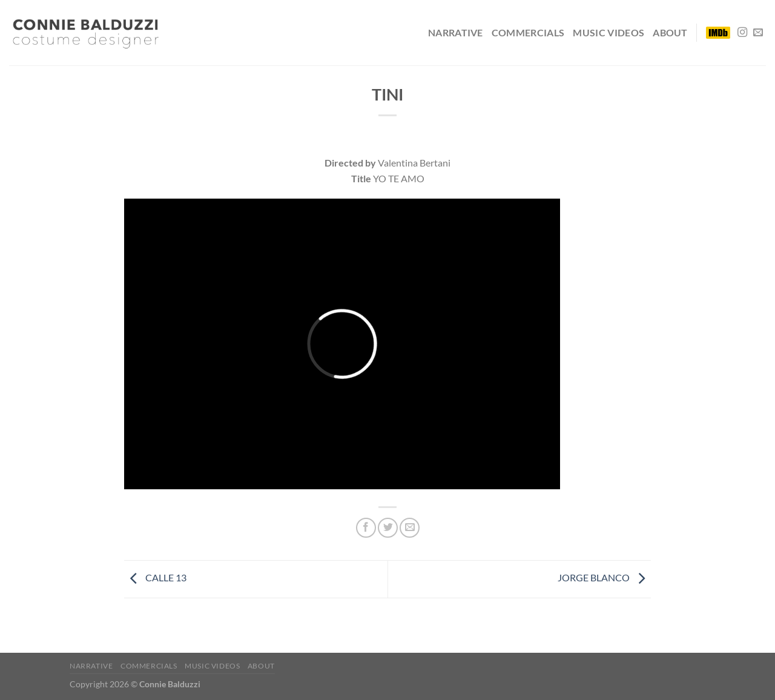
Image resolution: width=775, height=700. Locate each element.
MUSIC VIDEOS (608, 32)
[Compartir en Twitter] (388, 528)
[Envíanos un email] (758, 33)
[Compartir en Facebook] (366, 528)
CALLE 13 (155, 577)
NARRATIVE (456, 32)
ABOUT (670, 32)
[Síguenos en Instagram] (742, 33)
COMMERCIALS (528, 32)
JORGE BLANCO (604, 577)
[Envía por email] (410, 528)
